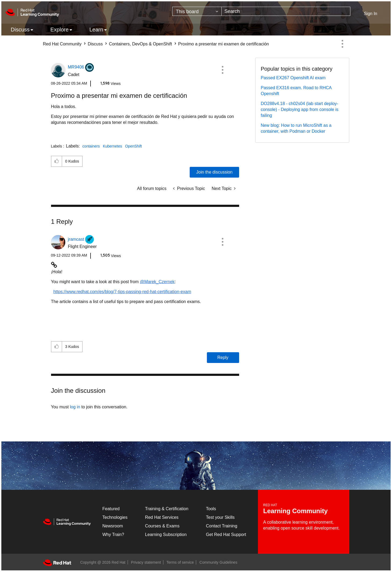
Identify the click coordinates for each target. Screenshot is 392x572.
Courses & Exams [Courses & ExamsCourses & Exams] (162, 526)
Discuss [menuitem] (20, 30)
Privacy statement (146, 562)
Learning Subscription (166, 535)
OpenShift (134, 146)
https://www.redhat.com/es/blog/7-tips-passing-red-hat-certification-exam (122, 292)
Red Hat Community (62, 44)
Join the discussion (214, 172)
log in (75, 407)
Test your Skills (220, 517)
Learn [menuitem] (96, 30)
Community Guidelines (218, 562)
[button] (222, 70)
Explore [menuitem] (59, 30)
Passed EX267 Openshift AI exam (293, 78)
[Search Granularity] (197, 11)
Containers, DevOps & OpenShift (140, 44)
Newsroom (113, 526)
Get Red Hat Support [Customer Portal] (226, 535)
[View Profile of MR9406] (76, 67)
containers (91, 146)
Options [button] (343, 44)
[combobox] (286, 11)
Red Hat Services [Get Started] (162, 517)
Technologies (115, 517)
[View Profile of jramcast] (76, 239)
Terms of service (180, 562)
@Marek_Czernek (157, 282)
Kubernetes (113, 146)
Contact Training (222, 526)
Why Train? (113, 535)
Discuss (95, 44)
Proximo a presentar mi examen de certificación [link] (224, 44)
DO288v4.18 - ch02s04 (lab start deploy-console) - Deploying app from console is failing (300, 109)
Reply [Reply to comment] (223, 357)
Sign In (371, 14)
